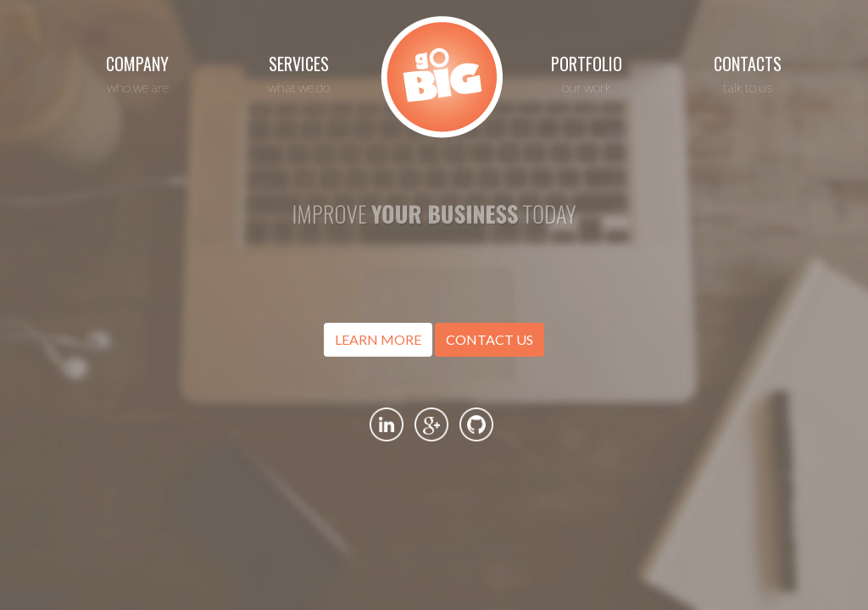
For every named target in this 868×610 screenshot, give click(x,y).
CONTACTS (748, 73)
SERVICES (298, 73)
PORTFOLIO (587, 73)
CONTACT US (490, 339)
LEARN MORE (378, 339)
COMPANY (137, 73)
